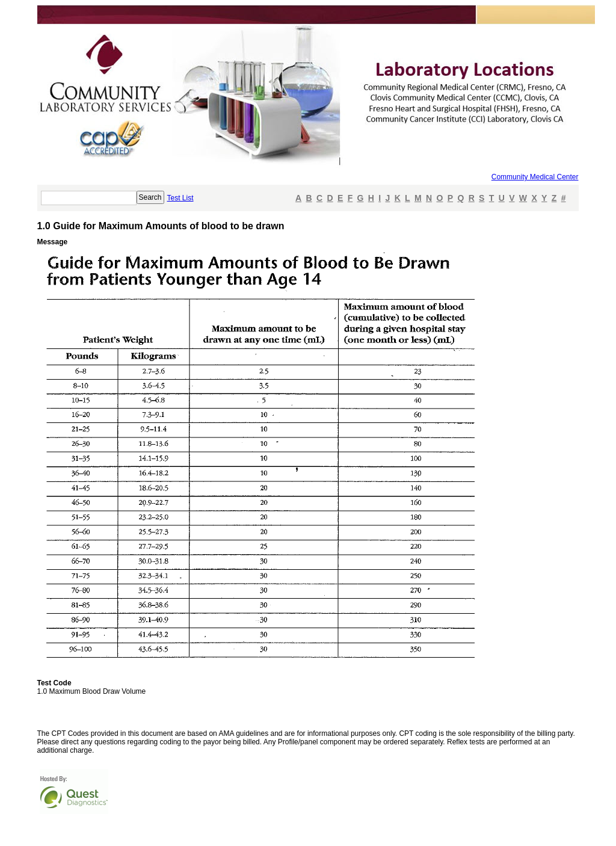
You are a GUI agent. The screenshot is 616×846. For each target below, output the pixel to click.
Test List (180, 198)
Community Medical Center (535, 177)
